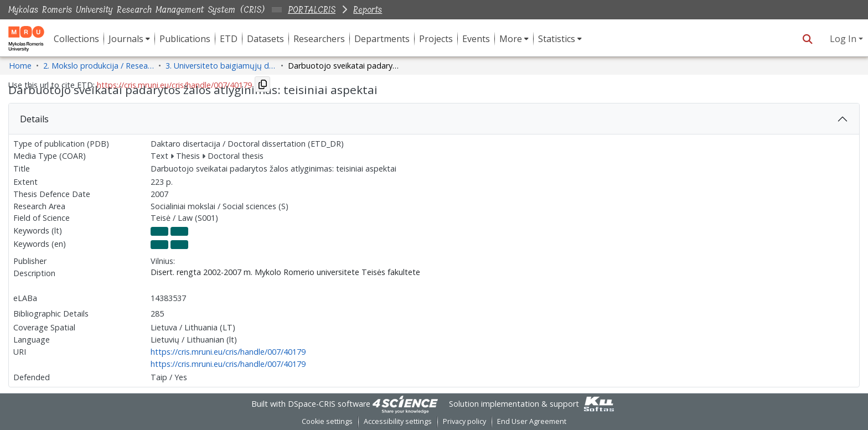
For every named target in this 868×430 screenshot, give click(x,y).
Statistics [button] (557, 39)
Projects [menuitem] (436, 39)
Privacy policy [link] (464, 421)
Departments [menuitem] (382, 39)
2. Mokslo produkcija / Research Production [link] (99, 66)
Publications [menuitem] (185, 39)
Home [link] (20, 66)
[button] (807, 39)
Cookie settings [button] (327, 421)
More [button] (511, 39)
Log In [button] (844, 39)
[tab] (434, 119)
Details (34, 119)
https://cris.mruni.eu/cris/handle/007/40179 (228, 352)
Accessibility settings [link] (398, 421)
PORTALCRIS (312, 10)
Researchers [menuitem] (319, 39)
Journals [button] (126, 39)
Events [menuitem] (476, 39)
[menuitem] (129, 39)
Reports (368, 10)
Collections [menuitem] (76, 39)
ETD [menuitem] (229, 39)
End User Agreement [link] (532, 421)
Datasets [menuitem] (265, 39)
